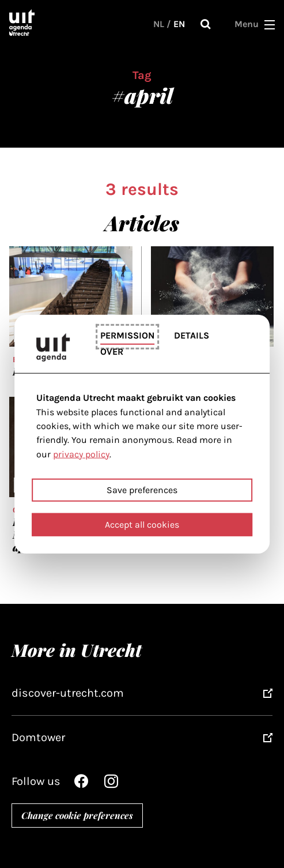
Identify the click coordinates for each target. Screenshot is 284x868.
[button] (270, 24)
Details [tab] (192, 335)
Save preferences (142, 490)
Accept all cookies (142, 525)
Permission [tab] (127, 335)
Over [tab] (112, 352)
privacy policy (81, 454)
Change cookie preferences (77, 815)
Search (206, 24)
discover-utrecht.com (68, 693)
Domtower (38, 737)
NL (159, 24)
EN (179, 24)
